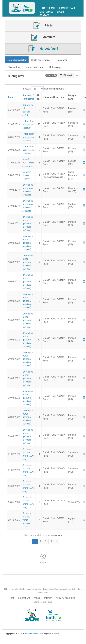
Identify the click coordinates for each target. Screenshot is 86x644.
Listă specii (61, 60)
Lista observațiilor (17, 60)
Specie (26, 95)
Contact (44, 15)
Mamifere (43, 37)
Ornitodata (46, 12)
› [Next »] (56, 541)
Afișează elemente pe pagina (43, 89)
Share (43, 558)
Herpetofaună (43, 49)
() (28, 124)
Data (10, 97)
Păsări (43, 26)
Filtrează (66, 75)
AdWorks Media (31, 634)
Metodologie (55, 67)
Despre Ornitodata (34, 67)
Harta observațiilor (41, 60)
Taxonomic (28, 99)
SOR (12, 598)
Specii (60, 12)
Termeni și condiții (66, 598)
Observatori (14, 67)
